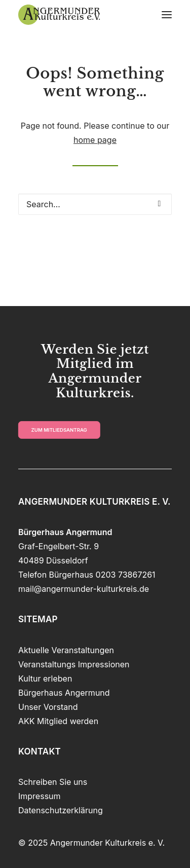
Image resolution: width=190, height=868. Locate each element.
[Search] (95, 204)
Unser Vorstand (48, 707)
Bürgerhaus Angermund (64, 693)
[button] (167, 15)
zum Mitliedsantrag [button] (59, 430)
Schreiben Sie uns (53, 782)
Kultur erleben (45, 678)
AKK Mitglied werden (58, 721)
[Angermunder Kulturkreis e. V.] (59, 15)
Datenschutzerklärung (61, 810)
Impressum (40, 796)
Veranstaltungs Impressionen (74, 664)
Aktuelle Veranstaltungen (66, 650)
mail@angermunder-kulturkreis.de (84, 589)
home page (95, 140)
